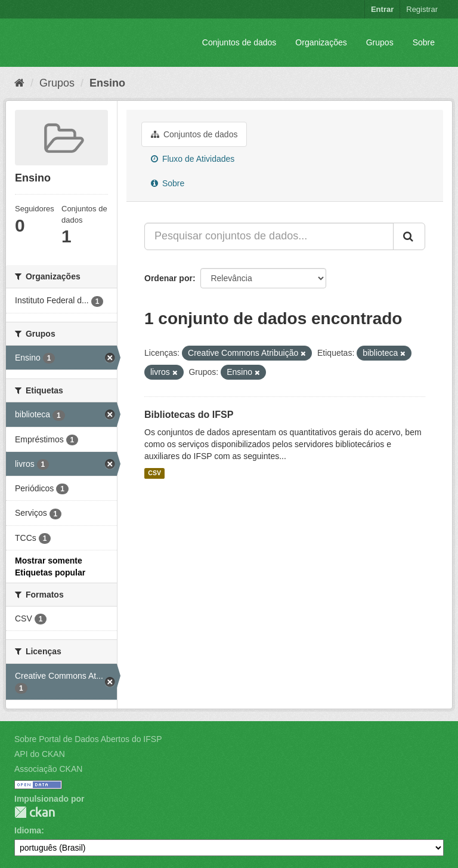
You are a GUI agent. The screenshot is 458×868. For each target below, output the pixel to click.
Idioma (28, 830)
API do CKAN (40, 754)
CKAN (35, 812)
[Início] (19, 83)
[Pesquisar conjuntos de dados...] (269, 236)
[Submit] (409, 236)
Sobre (424, 42)
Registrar (422, 9)
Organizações (321, 42)
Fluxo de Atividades (193, 159)
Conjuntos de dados (239, 42)
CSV (154, 473)
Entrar (382, 9)
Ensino (107, 83)
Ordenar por (168, 278)
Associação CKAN (48, 769)
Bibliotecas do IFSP (189, 415)
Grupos (380, 42)
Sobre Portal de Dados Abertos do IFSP (88, 739)
